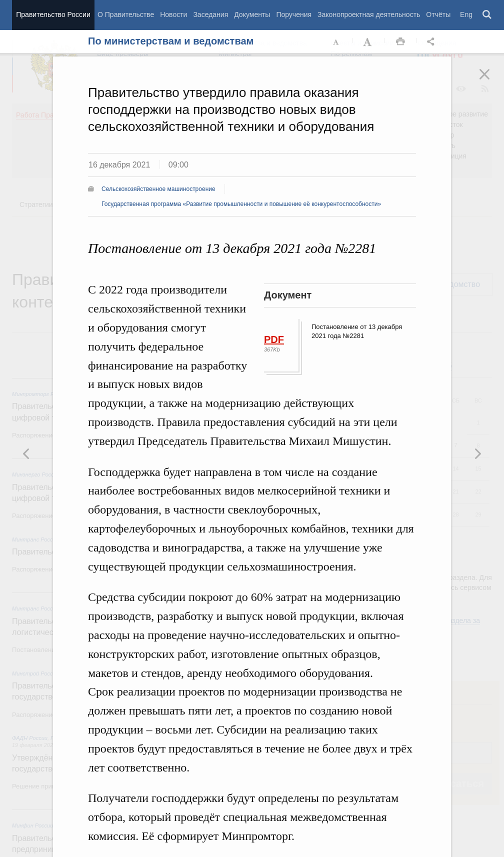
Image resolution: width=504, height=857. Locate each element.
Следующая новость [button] (26, 453)
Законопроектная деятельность (369, 14)
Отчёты (438, 14)
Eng (466, 14)
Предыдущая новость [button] (477, 453)
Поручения (294, 14)
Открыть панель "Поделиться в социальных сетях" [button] (432, 42)
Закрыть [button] (491, 81)
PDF (274, 339)
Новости (173, 14)
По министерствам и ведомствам (171, 41)
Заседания (210, 14)
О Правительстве (126, 14)
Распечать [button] (400, 42)
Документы (252, 14)
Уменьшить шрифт (336, 42)
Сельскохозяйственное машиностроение (158, 189)
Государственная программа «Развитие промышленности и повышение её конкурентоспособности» (241, 204)
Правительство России (53, 14)
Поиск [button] (487, 15)
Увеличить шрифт (368, 42)
